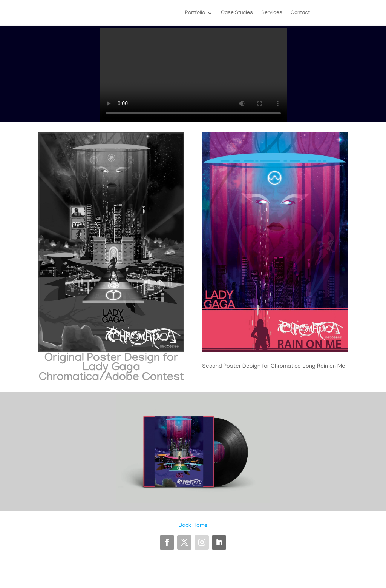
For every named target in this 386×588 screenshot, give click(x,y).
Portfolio (195, 13)
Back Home (193, 526)
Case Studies (237, 13)
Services (272, 13)
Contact (300, 13)
